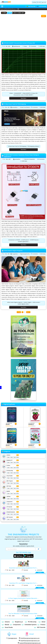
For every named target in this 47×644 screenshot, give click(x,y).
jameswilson (15, 107)
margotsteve (15, 254)
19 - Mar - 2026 (10, 616)
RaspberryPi (3, 9)
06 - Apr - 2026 (9, 570)
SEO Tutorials (10, 517)
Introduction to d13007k (14, 240)
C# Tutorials (9, 507)
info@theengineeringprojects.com (29, 638)
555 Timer (9, 486)
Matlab (8, 491)
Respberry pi (17, 622)
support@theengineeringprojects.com (29, 643)
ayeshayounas (17, 46)
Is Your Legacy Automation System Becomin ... (23, 598)
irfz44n (11, 93)
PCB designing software (33, 146)
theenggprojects (12, 638)
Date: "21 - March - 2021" (19, 13)
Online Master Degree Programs (13, 251)
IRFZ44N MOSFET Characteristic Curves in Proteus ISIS (19, 43)
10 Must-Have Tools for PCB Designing (15, 104)
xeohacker (39, 570)
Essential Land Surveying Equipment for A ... (24, 568)
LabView (8, 496)
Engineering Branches (25, 254)
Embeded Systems (11, 512)
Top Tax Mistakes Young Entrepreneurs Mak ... (24, 613)
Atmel (42, 622)
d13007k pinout (25, 240)
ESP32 (7, 9)
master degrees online (23, 304)
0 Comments (33, 46)
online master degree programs (15, 302)
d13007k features (34, 240)
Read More (23, 98)
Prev (19, 312)
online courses (36, 302)
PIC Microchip (10, 471)
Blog (10, 13)
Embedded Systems (29, 625)
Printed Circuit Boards (25, 107)
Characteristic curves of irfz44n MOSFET (23, 95)
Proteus (25, 46)
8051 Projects (10, 481)
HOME (4, 13)
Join (45, 2)
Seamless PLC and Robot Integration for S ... (24, 583)
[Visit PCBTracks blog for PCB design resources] (23, 400)
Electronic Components (30, 159)
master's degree (28, 302)
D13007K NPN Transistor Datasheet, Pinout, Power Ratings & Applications (21, 156)
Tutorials (25, 570)
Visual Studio (10, 476)
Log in (43, 2)
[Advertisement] (23, 28)
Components (9, 502)
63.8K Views (42, 46)
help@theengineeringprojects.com (29, 640)
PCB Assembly (42, 6)
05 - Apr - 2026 (9, 585)
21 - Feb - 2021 (7, 46)
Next (28, 312)
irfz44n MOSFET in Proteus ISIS (30, 93)
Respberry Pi (9, 460)
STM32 (11, 9)
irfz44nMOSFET (18, 93)
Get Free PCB (31, 6)
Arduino (15, 9)
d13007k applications (23, 242)
